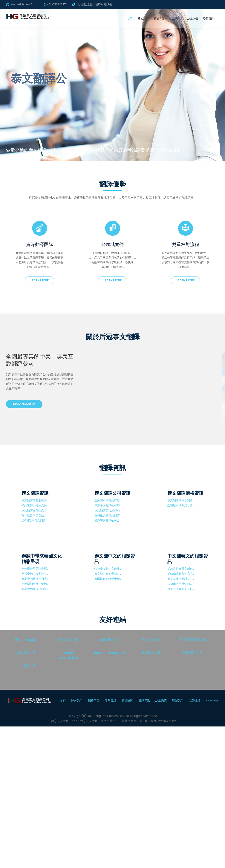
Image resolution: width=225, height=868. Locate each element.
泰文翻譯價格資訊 (185, 493)
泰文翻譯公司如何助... (108, 510)
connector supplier (110, 653)
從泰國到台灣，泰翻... (35, 584)
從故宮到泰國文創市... (181, 569)
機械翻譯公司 (151, 653)
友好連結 (195, 700)
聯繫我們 (208, 19)
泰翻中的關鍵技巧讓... (35, 579)
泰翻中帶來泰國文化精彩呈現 (42, 559)
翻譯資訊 (144, 700)
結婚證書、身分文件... (35, 505)
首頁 (130, 19)
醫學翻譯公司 (193, 653)
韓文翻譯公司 (68, 640)
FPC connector (27, 640)
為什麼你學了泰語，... (35, 515)
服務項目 (160, 19)
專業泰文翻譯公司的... (108, 505)
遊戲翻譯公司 (110, 640)
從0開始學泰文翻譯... (34, 520)
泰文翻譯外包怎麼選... (35, 500)
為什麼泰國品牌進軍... (35, 569)
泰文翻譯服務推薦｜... (35, 510)
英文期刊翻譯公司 (193, 640)
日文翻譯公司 (151, 640)
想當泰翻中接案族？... (35, 574)
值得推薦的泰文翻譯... (108, 515)
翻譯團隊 (127, 700)
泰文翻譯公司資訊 (112, 493)
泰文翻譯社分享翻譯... (181, 500)
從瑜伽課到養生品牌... (181, 574)
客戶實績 (177, 19)
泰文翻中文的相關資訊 (115, 559)
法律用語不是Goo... (180, 584)
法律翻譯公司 (27, 666)
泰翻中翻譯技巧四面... (35, 589)
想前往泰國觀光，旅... (181, 505)
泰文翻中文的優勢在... (108, 574)
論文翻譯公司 (27, 653)
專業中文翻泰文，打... (181, 589)
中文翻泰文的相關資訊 (188, 559)
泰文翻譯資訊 (35, 493)
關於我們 (143, 19)
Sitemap (212, 700)
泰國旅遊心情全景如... (108, 579)
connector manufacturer (68, 655)
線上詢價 (193, 19)
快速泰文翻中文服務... (108, 569)
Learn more (40, 280)
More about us (24, 404)
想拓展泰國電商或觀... (108, 500)
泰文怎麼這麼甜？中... (181, 579)
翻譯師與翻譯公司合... (108, 520)
